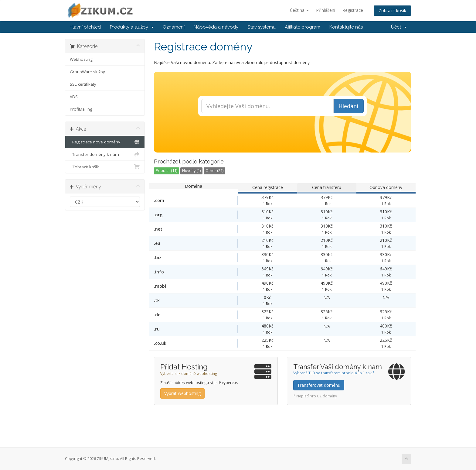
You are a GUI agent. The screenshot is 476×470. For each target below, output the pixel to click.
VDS (74, 97)
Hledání (348, 106)
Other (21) (214, 171)
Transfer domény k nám (105, 154)
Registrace (353, 10)
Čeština (299, 10)
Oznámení (174, 27)
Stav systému (262, 27)
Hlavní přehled (85, 27)
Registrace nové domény (105, 142)
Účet (399, 27)
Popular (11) (167, 171)
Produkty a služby (132, 27)
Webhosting (81, 59)
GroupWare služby (87, 72)
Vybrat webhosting (182, 393)
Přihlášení (326, 10)
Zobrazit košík (392, 10)
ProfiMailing (81, 109)
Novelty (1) (191, 171)
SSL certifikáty (83, 84)
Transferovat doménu (319, 385)
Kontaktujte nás (346, 27)
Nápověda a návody (216, 27)
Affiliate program (303, 27)
